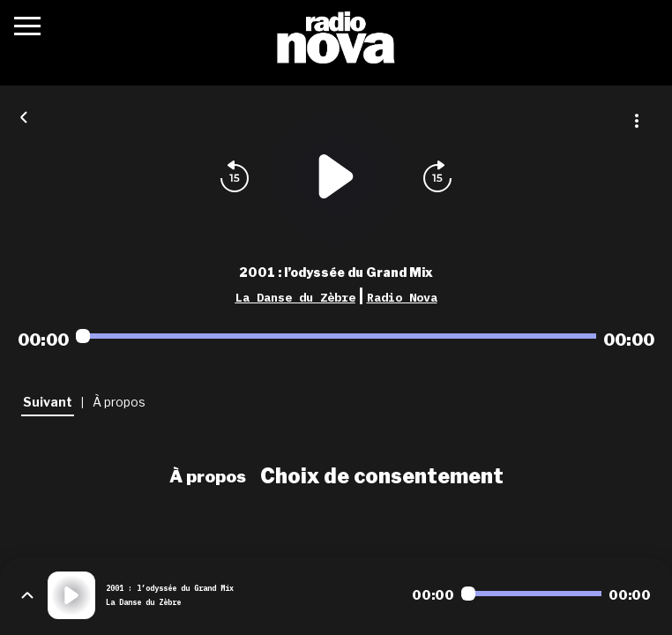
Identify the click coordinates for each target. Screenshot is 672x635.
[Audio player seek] (336, 336)
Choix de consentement (382, 476)
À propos (208, 476)
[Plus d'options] (637, 121)
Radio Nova (402, 297)
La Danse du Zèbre (295, 297)
